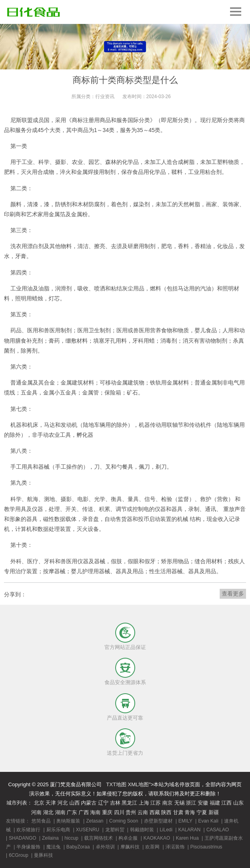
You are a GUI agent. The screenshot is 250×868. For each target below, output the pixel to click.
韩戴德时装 (142, 830)
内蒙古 (89, 803)
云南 (143, 812)
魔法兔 (53, 847)
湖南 (60, 812)
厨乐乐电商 (58, 830)
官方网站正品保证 (125, 647)
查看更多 (233, 594)
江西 (226, 803)
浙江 (191, 803)
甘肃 (178, 812)
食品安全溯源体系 (125, 682)
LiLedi (166, 830)
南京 (167, 803)
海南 (95, 812)
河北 (63, 803)
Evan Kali (208, 821)
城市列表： (19, 803)
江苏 (156, 803)
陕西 (166, 812)
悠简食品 (41, 821)
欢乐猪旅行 (28, 830)
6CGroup (19, 855)
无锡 (179, 803)
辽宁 (103, 803)
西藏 (155, 812)
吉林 (115, 803)
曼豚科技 (43, 855)
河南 (36, 812)
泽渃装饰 (175, 847)
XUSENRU (88, 830)
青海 (190, 812)
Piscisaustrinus (206, 847)
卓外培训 (105, 847)
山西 (75, 803)
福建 (215, 803)
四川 (119, 812)
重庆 (107, 812)
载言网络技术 (98, 838)
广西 (84, 812)
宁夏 (202, 812)
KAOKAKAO (157, 838)
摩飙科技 (130, 847)
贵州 (131, 812)
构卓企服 (128, 838)
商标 (77, 120)
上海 (144, 803)
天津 (51, 803)
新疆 (214, 812)
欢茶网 (152, 847)
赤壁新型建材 (158, 821)
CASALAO (218, 830)
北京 (39, 803)
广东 (72, 812)
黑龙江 (129, 803)
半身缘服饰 (28, 847)
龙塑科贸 (115, 830)
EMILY (185, 821)
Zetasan (95, 821)
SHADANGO (23, 838)
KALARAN (189, 830)
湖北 (48, 812)
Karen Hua (187, 838)
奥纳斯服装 (68, 821)
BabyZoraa (78, 847)
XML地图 (139, 784)
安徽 (203, 803)
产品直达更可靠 (125, 718)
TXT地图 (116, 784)
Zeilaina (50, 838)
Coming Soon (124, 821)
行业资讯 (105, 97)
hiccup (72, 838)
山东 (238, 803)
